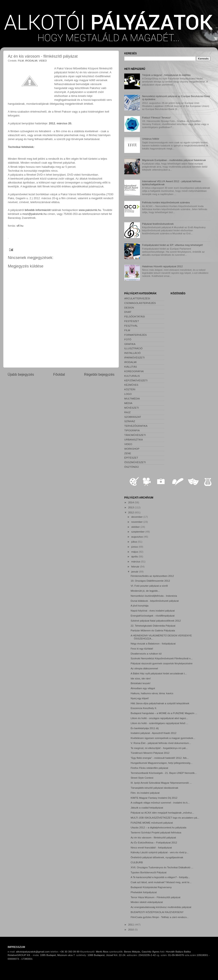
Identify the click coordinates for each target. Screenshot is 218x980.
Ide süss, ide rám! (141, 678)
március (136, 561)
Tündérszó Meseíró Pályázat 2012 (150, 753)
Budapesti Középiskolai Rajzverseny (151, 887)
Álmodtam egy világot (143, 688)
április (135, 556)
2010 (131, 929)
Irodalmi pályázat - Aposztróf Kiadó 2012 (153, 733)
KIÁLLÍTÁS (131, 367)
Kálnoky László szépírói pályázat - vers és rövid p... (160, 852)
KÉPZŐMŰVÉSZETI (136, 380)
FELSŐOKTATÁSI (135, 316)
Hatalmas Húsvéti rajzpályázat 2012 (162, 266)
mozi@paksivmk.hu (34, 214)
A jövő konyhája (140, 606)
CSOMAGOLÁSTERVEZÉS (140, 303)
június (135, 547)
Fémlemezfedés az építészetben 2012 (152, 576)
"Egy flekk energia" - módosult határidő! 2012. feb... (160, 758)
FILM (21, 61)
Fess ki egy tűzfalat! (142, 648)
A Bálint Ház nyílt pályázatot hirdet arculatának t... (159, 673)
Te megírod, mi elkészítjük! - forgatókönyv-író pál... (159, 748)
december (137, 517)
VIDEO (43, 61)
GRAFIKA (130, 344)
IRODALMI (31, 61)
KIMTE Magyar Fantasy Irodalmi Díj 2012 (154, 798)
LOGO (128, 394)
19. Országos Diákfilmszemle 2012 (150, 581)
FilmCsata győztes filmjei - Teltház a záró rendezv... (160, 917)
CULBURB (137, 862)
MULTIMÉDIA (132, 398)
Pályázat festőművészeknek (158, 224)
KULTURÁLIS (132, 376)
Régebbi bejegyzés (99, 374)
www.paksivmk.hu (90, 210)
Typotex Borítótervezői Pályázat (148, 872)
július (135, 542)
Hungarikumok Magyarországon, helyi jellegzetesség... (161, 763)
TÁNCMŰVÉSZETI (135, 435)
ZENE (128, 453)
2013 (131, 507)
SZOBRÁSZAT (133, 417)
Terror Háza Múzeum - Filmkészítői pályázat (155, 897)
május (135, 552)
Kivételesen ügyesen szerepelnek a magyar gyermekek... (163, 738)
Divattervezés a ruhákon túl (146, 654)
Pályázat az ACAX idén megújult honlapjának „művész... (162, 813)
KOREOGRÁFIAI (134, 371)
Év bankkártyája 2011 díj (145, 728)
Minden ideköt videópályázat (147, 902)
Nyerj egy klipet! (140, 698)
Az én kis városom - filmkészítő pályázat (153, 837)
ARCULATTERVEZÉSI (137, 298)
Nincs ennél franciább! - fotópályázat (151, 847)
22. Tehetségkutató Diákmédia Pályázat (153, 626)
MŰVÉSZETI (132, 408)
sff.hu (20, 226)
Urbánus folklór (151, 139)
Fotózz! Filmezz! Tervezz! (157, 117)
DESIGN (129, 308)
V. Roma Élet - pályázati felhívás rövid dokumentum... (161, 743)
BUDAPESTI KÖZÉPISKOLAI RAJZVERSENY (157, 912)
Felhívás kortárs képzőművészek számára (166, 202)
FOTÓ (128, 339)
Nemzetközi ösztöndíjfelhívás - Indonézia (154, 596)
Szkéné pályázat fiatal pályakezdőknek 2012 (156, 621)
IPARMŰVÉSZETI (134, 357)
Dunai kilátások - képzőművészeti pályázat (155, 601)
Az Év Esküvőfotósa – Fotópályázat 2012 (154, 842)
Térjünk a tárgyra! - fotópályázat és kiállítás (166, 75)
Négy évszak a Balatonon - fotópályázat (153, 643)
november (137, 522)
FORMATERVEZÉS (135, 335)
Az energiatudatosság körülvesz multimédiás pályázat (161, 907)
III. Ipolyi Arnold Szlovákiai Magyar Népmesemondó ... (161, 783)
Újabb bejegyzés (21, 374)
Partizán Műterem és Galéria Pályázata (153, 630)
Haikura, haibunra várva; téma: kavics (152, 693)
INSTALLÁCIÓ (132, 353)
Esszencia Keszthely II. (144, 708)
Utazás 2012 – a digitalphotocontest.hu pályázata (158, 827)
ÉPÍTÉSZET (131, 458)
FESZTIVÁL (131, 326)
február (136, 566)
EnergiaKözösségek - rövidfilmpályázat (152, 616)
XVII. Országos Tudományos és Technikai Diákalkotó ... (162, 867)
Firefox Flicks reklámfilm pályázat (149, 768)
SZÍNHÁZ (130, 421)
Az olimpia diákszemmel (144, 668)
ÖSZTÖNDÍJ (131, 467)
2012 (131, 512)
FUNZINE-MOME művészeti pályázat (152, 823)
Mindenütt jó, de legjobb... (145, 591)
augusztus (137, 537)
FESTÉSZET (132, 321)
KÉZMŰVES (131, 385)
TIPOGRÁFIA (132, 430)
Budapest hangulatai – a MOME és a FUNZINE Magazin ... (164, 713)
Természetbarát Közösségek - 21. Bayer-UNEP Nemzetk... (164, 773)
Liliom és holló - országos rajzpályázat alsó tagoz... (159, 718)
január (135, 571)
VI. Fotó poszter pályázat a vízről (149, 586)
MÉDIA (128, 403)
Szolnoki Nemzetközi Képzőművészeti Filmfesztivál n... (162, 658)
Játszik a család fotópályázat (147, 808)
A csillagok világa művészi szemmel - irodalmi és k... (160, 803)
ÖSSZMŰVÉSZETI (135, 462)
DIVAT (128, 312)
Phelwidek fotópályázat (144, 892)
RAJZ (127, 412)
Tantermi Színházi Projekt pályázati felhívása (156, 832)
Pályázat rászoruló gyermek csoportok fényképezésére (162, 663)
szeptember (138, 532)
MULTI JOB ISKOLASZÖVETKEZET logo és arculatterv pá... (165, 818)
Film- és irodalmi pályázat (145, 793)
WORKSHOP (132, 449)
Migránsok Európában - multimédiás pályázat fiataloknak (174, 160)
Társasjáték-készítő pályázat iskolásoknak (154, 788)
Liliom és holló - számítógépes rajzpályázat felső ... (159, 723)
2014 (131, 502)
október (136, 527)
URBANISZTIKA (134, 439)
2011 (131, 924)
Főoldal (59, 374)
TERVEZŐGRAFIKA (136, 426)
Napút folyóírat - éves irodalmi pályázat (153, 611)
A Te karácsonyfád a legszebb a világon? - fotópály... (160, 877)
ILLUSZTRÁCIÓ (133, 348)
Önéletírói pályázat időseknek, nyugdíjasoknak (157, 857)
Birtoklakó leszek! (141, 683)
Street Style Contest (142, 778)
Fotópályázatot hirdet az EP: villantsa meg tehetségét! (173, 245)
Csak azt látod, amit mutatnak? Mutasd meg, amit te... (161, 882)
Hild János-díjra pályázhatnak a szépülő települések (160, 703)
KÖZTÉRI (130, 389)
